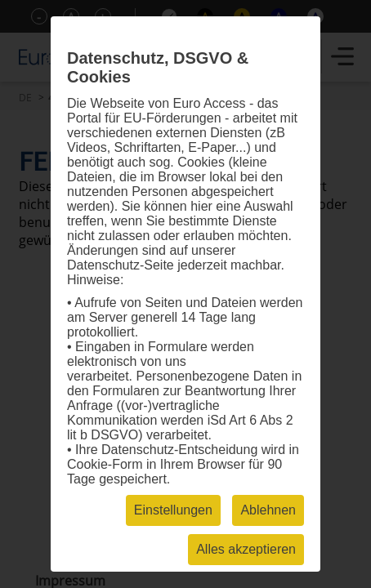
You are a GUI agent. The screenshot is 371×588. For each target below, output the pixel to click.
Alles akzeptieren (246, 549)
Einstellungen (173, 510)
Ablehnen (268, 510)
